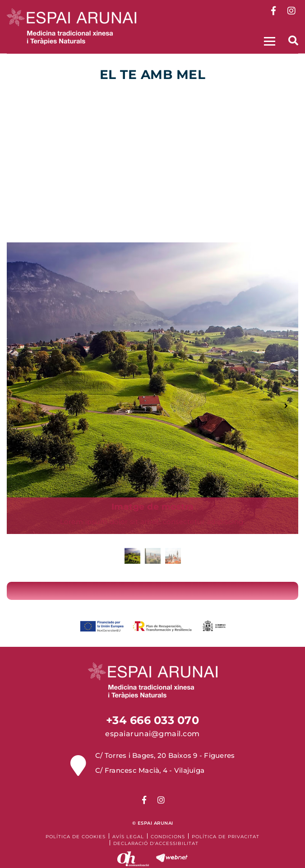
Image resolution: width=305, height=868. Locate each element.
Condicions (168, 837)
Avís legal (128, 837)
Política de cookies (76, 837)
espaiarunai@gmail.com (152, 734)
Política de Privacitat (226, 837)
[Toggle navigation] (268, 40)
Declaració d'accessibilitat (156, 843)
